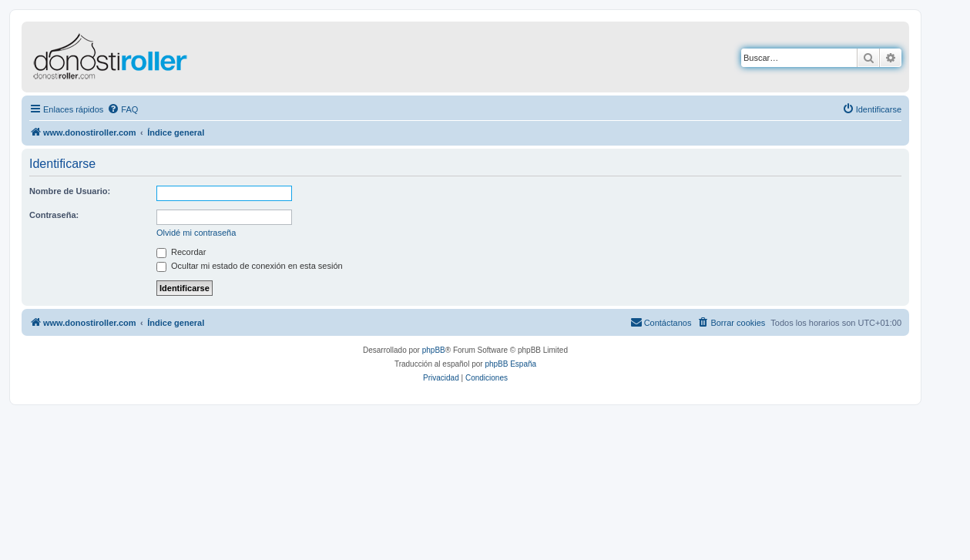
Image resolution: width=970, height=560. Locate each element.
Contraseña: (54, 215)
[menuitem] (123, 109)
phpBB (434, 350)
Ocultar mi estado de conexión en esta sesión (250, 266)
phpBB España (510, 364)
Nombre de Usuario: (70, 191)
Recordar (181, 252)
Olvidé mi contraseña (196, 233)
